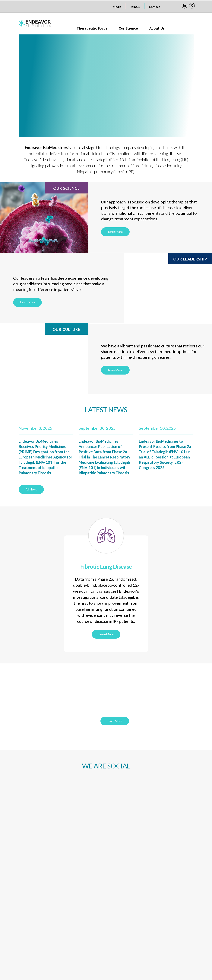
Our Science (128, 28)
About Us (157, 28)
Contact (154, 7)
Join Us (135, 7)
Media (117, 7)
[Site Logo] (35, 24)
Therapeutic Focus (92, 28)
